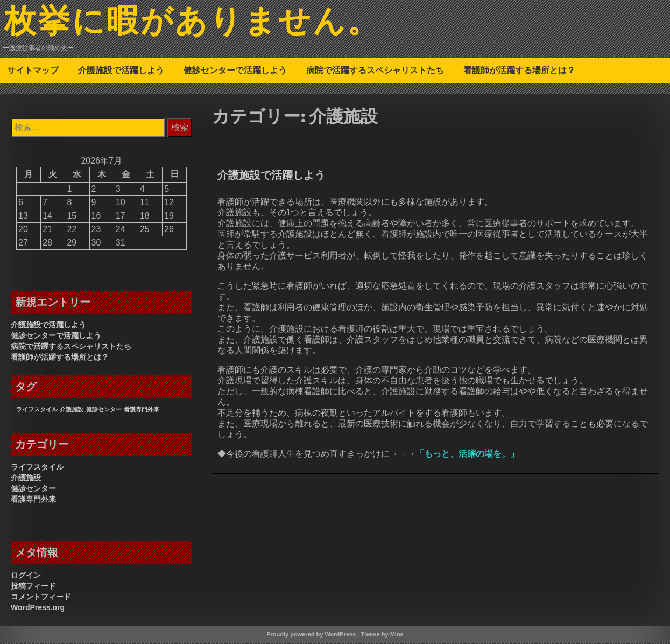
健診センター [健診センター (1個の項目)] (104, 410)
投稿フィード (33, 587)
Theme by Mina (382, 635)
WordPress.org (38, 608)
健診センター (33, 489)
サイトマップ (33, 71)
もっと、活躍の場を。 (467, 455)
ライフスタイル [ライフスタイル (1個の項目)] (37, 410)
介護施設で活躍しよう (121, 71)
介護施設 (26, 479)
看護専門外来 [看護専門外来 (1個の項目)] (142, 410)
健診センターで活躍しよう (235, 71)
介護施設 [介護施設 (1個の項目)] (72, 410)
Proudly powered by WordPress (311, 635)
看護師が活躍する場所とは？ (519, 71)
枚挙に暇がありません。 (196, 23)
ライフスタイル (37, 468)
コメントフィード (41, 598)
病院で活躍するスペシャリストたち (375, 71)
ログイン (26, 576)
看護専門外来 (33, 500)
